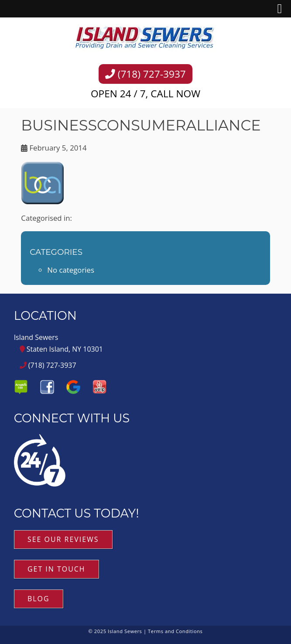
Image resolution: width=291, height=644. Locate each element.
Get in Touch (56, 569)
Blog (39, 599)
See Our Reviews (63, 539)
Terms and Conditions (175, 631)
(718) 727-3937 (145, 74)
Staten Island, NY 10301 (61, 349)
